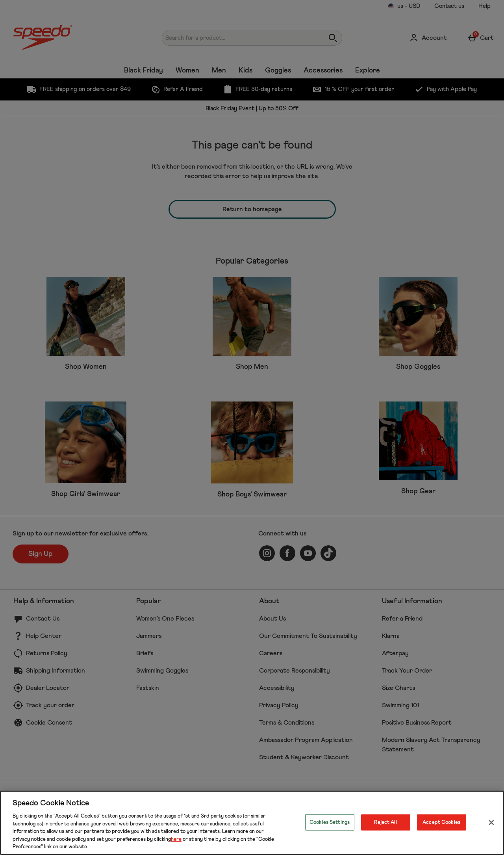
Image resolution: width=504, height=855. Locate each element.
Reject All (385, 822)
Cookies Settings (330, 822)
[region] (252, 823)
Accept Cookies (441, 822)
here (176, 839)
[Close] (491, 822)
